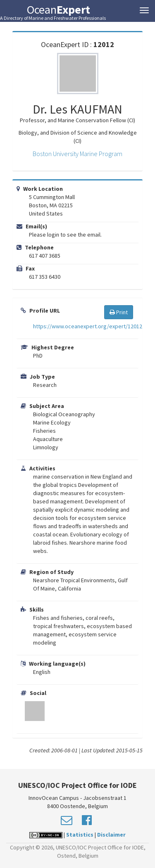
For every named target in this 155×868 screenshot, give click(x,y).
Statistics (80, 835)
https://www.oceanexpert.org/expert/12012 (88, 326)
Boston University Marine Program (77, 154)
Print (119, 312)
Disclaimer (111, 835)
